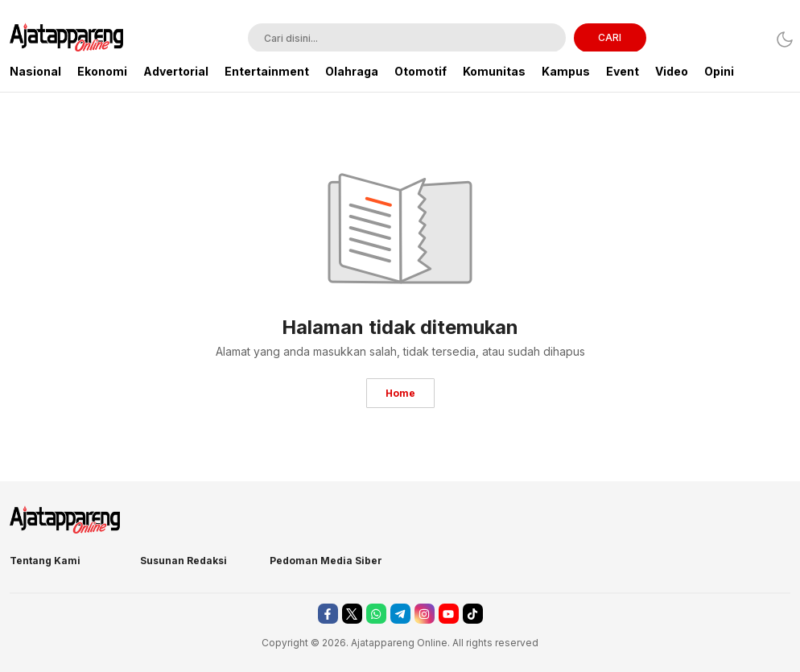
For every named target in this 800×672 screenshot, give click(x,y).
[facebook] (328, 614)
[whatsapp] (376, 614)
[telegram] (400, 614)
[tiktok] (473, 614)
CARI (610, 37)
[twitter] (352, 614)
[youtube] (449, 614)
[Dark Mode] (780, 39)
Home (400, 393)
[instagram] (425, 614)
